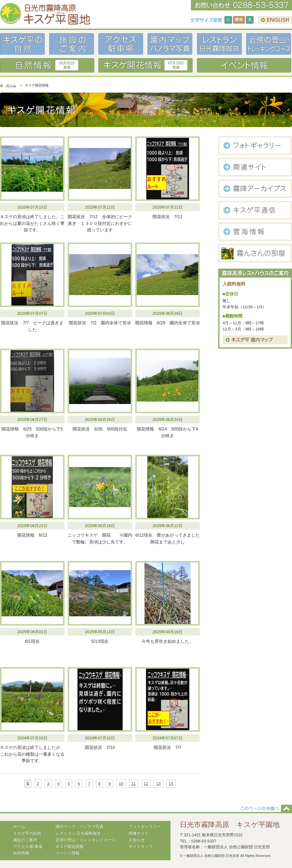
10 (121, 784)
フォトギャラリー (145, 827)
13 (158, 784)
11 (134, 784)
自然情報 (21, 853)
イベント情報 (68, 853)
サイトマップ (141, 847)
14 (171, 784)
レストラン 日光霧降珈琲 (78, 833)
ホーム (11, 85)
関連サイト (139, 833)
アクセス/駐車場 (28, 847)
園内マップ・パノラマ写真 (80, 827)
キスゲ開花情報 (70, 847)
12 (146, 784)
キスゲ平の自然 (27, 833)
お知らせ (137, 840)
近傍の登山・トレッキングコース (86, 840)
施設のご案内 (25, 840)
